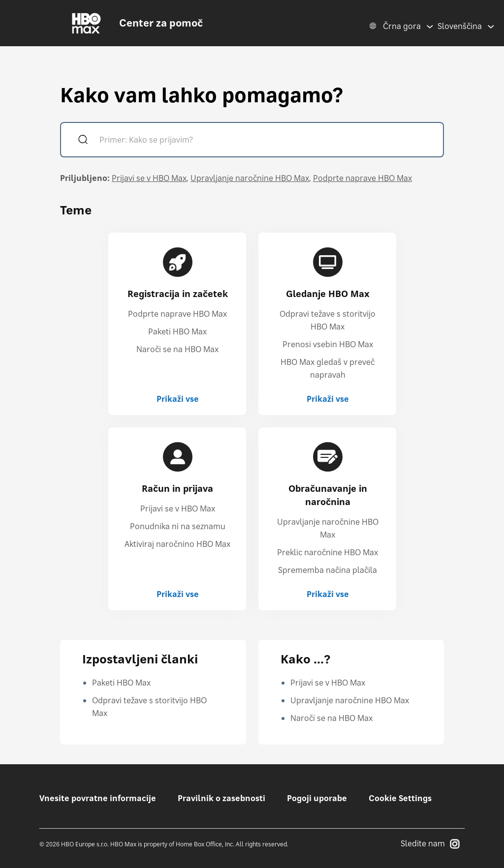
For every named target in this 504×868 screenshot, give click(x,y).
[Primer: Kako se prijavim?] (266, 141)
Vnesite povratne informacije (98, 798)
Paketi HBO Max (177, 331)
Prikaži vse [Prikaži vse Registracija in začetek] (178, 399)
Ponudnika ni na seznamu (178, 526)
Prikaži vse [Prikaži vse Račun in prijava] (178, 594)
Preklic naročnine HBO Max (328, 552)
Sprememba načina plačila (328, 570)
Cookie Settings (400, 798)
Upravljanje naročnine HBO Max (250, 178)
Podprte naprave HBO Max (362, 178)
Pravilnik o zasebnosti (221, 798)
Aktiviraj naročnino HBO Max (177, 544)
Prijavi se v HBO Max (149, 178)
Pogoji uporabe (317, 798)
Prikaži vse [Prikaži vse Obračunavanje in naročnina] (328, 594)
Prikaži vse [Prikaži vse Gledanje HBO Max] (328, 399)
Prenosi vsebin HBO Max (328, 344)
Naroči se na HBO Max (177, 349)
